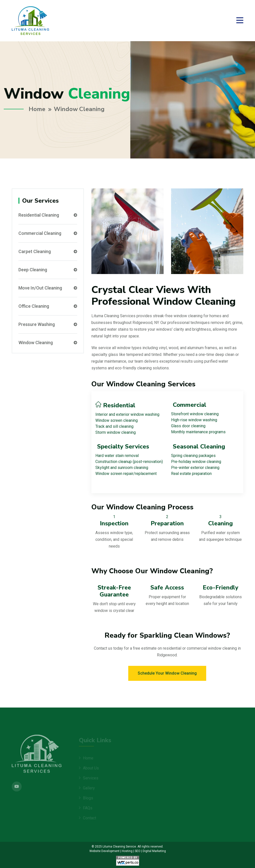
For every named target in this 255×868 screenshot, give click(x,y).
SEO (138, 851)
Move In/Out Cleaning (48, 288)
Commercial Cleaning (48, 233)
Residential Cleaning (48, 215)
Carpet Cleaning (48, 251)
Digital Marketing (154, 851)
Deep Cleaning (48, 270)
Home (37, 109)
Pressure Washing (48, 324)
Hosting (127, 851)
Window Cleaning (48, 342)
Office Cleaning (48, 306)
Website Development (104, 851)
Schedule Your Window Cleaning (167, 673)
